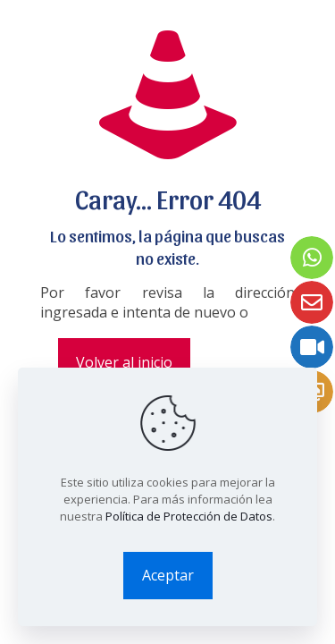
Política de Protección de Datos (189, 516)
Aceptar (168, 575)
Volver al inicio (124, 362)
